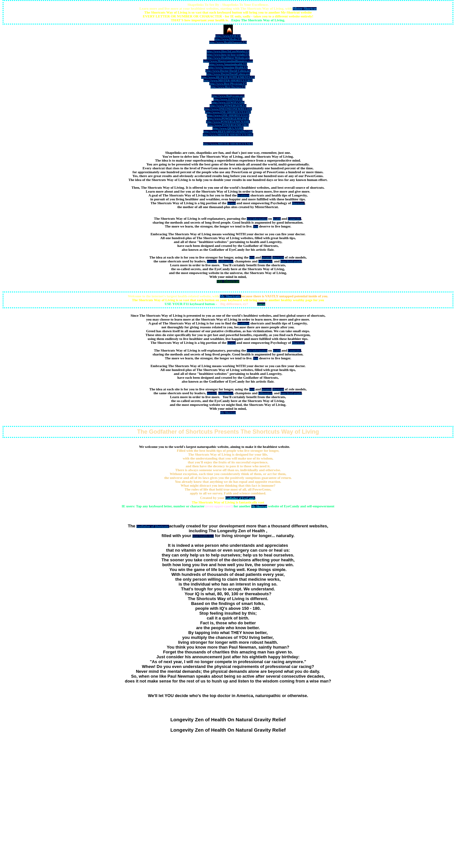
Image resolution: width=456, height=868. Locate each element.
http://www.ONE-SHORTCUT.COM (228, 112)
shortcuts (278, 258)
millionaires (226, 261)
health (277, 219)
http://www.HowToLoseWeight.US (228, 51)
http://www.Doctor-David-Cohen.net (228, 71)
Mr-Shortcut (259, 506)
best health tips (203, 536)
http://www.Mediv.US (228, 39)
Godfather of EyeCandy (240, 498)
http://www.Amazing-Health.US (228, 68)
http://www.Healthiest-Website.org (228, 58)
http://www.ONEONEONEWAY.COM (228, 109)
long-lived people (291, 261)
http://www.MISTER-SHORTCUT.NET (228, 144)
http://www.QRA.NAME (228, 128)
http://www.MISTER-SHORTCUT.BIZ (228, 80)
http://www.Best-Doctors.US (228, 87)
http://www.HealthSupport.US (228, 42)
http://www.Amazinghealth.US (228, 64)
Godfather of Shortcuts (153, 526)
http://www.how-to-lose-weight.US (228, 55)
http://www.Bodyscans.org (228, 96)
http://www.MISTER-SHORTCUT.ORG (228, 135)
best (252, 258)
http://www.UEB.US (228, 36)
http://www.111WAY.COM (228, 102)
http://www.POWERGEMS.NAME (228, 122)
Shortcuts (298, 203)
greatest (266, 258)
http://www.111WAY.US (228, 99)
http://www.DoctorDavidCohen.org (228, 74)
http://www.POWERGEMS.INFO (228, 119)
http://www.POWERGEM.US (228, 106)
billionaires (265, 261)
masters (212, 261)
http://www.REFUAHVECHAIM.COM (228, 132)
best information (257, 219)
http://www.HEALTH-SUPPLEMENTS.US (228, 77)
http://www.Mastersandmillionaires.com (228, 61)
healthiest (243, 196)
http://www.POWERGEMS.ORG (228, 125)
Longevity (294, 219)
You (256, 227)
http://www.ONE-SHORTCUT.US (228, 115)
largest (232, 203)
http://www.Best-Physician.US (228, 84)
